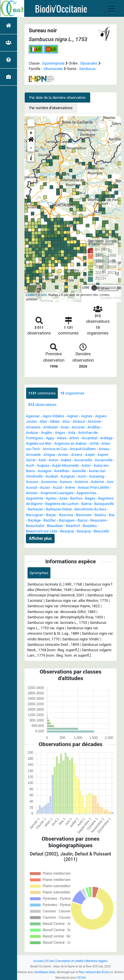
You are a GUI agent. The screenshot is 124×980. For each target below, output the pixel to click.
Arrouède (33, 455)
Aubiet (66, 460)
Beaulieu (90, 526)
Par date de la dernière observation (57, 98)
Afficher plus (40, 538)
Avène (70, 487)
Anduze (32, 433)
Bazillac (50, 520)
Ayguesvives (86, 493)
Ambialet (50, 427)
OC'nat (49, 961)
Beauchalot (35, 526)
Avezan (32, 493)
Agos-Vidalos (53, 416)
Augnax (43, 465)
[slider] (94, 288)
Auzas (45, 487)
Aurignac (68, 476)
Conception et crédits (70, 961)
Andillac (94, 427)
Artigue (49, 455)
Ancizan (78, 427)
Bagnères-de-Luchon (62, 504)
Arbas (62, 438)
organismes (72, 393)
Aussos (66, 482)
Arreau (104, 449)
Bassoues (84, 515)
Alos (66, 421)
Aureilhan (62, 471)
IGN (44, 295)
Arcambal (89, 438)
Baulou (100, 515)
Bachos (76, 498)
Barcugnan (35, 515)
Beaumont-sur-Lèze (42, 531)
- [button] (31, 148)
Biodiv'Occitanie (61, 9)
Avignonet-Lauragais (57, 493)
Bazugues (67, 520)
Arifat (94, 443)
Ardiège (106, 438)
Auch (30, 465)
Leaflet (31, 295)
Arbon (74, 438)
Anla (72, 433)
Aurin (82, 476)
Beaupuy (67, 531)
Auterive (81, 482)
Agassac (33, 416)
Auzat (58, 487)
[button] (31, 141)
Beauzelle (101, 531)
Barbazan (36, 509)
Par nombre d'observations (51, 108)
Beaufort (73, 526)
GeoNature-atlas (45, 972)
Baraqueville (104, 504)
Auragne (45, 471)
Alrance (79, 421)
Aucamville (83, 460)
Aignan (73, 416)
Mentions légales (97, 961)
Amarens (33, 427)
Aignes (87, 416)
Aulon (86, 465)
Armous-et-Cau (55, 449)
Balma (86, 504)
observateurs (42, 405)
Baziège (34, 520)
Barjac (51, 515)
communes (42, 393)
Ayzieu (51, 498)
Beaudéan (55, 526)
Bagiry (90, 498)
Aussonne (49, 482)
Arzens (77, 455)
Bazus (83, 520)
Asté (42, 460)
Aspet (90, 455)
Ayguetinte (34, 498)
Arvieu (63, 455)
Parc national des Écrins (94, 972)
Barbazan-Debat (59, 509)
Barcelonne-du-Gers (90, 509)
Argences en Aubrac (71, 443)
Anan (65, 427)
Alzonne (94, 421)
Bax (112, 515)
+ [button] (31, 133)
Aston (53, 460)
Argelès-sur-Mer (39, 443)
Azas (63, 498)
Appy (50, 438)
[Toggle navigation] (111, 9)
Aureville (79, 471)
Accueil (38, 961)
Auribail (52, 476)
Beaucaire (99, 520)
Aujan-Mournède (65, 465)
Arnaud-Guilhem (83, 449)
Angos (60, 433)
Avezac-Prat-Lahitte (93, 487)
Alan (44, 421)
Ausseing (97, 476)
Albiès (55, 421)
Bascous (66, 515)
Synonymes (39, 573)
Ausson (32, 482)
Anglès (46, 433)
